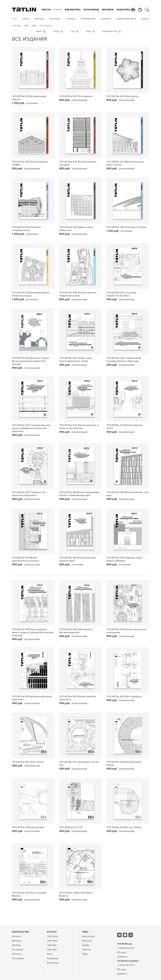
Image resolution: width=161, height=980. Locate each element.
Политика (17, 954)
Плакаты (71, 19)
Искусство (87, 941)
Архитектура (88, 936)
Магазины (17, 941)
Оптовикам (17, 950)
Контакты (16, 936)
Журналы (39, 19)
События (86, 950)
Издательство (126, 10)
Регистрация (18, 958)
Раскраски (55, 19)
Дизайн (86, 945)
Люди (85, 954)
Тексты (46, 10)
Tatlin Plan (52, 945)
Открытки (106, 19)
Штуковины (91, 10)
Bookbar (108, 10)
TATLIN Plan (45, 26)
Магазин (17, 26)
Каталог (52, 932)
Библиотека (73, 10)
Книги (58, 10)
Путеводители (88, 19)
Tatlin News (52, 936)
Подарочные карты (126, 19)
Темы (14, 19)
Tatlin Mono (52, 941)
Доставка (16, 945)
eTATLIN (145, 19)
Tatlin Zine (52, 950)
